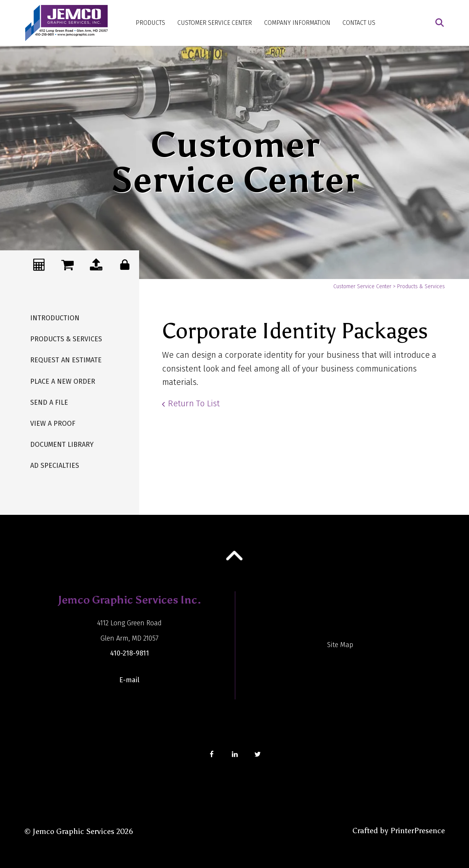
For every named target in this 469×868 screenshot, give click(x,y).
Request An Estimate (66, 360)
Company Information (297, 23)
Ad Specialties (55, 466)
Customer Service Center (215, 23)
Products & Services (66, 339)
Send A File (49, 402)
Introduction (55, 318)
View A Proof (53, 423)
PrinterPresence (418, 831)
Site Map (340, 645)
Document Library (62, 445)
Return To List (194, 403)
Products (150, 23)
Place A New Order (63, 381)
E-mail (129, 680)
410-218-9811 (130, 653)
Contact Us (359, 23)
